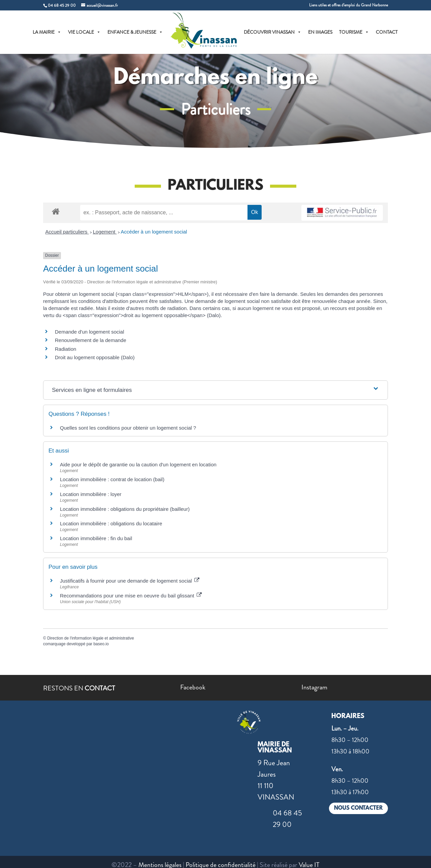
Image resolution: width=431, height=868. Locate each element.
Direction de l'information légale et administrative (91, 638)
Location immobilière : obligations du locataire (111, 523)
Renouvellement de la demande (91, 340)
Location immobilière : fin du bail (96, 538)
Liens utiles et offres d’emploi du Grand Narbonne (349, 6)
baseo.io (101, 644)
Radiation (65, 349)
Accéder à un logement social (154, 232)
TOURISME (354, 32)
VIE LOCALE (84, 32)
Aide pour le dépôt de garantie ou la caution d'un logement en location (138, 464)
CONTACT (387, 32)
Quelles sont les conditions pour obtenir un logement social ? (128, 428)
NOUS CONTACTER (358, 808)
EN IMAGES (320, 32)
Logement (105, 232)
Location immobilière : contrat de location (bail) (112, 479)
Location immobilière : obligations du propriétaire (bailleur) (125, 509)
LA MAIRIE (47, 32)
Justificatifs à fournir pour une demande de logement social (130, 581)
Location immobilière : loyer (91, 494)
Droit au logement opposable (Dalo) (95, 357)
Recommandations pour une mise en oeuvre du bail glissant (131, 596)
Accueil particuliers (67, 232)
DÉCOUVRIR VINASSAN (273, 32)
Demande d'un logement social (90, 332)
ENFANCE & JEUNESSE (135, 32)
